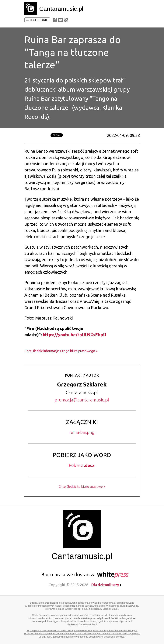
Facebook (55, 20)
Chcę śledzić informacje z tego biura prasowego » (61, 351)
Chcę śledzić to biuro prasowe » (82, 487)
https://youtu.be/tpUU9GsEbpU (74, 335)
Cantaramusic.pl (61, 9)
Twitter (61, 20)
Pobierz (82, 465)
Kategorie (37, 20)
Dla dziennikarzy (106, 585)
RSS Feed (66, 20)
